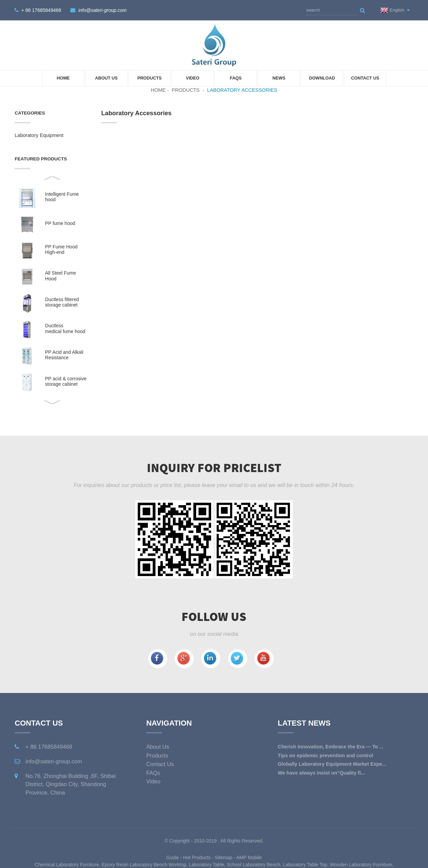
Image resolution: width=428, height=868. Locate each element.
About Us (106, 78)
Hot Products (197, 857)
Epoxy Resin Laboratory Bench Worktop (144, 864)
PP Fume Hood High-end (61, 249)
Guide (173, 857)
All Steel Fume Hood (61, 276)
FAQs (236, 78)
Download (322, 78)
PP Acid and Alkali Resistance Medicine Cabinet (64, 355)
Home (63, 78)
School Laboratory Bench (253, 864)
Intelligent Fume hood (62, 197)
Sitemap (224, 857)
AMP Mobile (249, 857)
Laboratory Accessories (242, 90)
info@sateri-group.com (103, 10)
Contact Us (365, 78)
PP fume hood (60, 223)
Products (150, 78)
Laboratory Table (207, 864)
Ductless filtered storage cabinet (62, 302)
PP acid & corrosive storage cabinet (66, 381)
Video (193, 78)
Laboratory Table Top (305, 864)
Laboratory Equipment (39, 135)
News (279, 78)
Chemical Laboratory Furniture (67, 864)
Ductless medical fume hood (65, 328)
